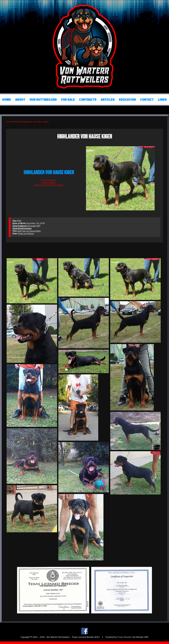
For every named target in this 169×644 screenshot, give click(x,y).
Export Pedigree (49, 183)
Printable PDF (34, 226)
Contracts (88, 100)
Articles (108, 100)
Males (17, 122)
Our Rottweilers (43, 100)
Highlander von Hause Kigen (35, 122)
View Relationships (22, 228)
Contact (147, 100)
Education (127, 100)
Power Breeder (124, 637)
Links (162, 100)
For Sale (68, 100)
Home (7, 100)
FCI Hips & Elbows (49, 180)
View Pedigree (20, 226)
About (20, 100)
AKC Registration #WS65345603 (49, 185)
